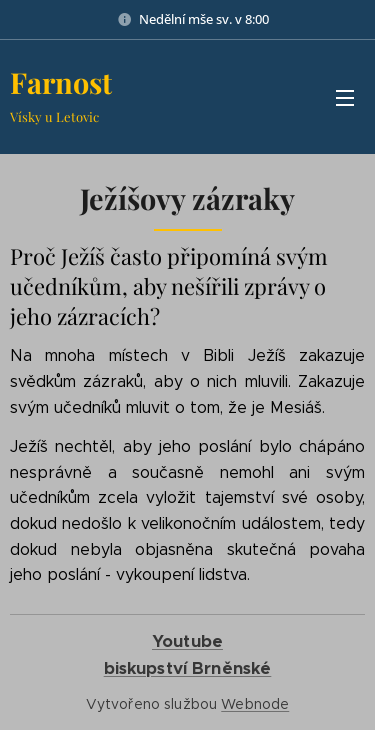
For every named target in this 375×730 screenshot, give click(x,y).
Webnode (255, 704)
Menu (345, 98)
